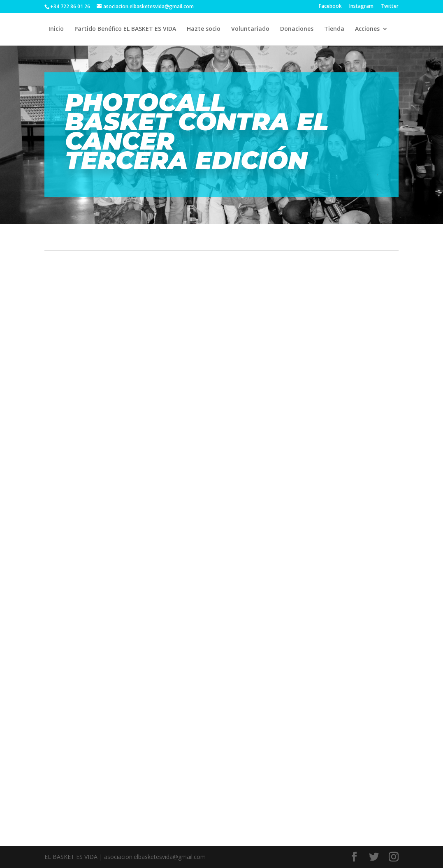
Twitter (390, 7)
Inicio (56, 29)
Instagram (361, 7)
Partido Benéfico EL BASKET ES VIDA (125, 29)
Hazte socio (204, 29)
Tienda (334, 29)
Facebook (330, 7)
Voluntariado (250, 29)
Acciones (367, 29)
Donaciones (297, 29)
